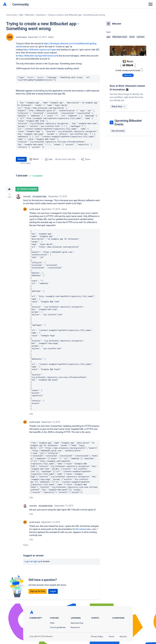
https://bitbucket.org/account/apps (40, 50)
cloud (132, 37)
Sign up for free (38, 591)
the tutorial (81, 529)
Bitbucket (30, 15)
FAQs (52, 623)
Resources (75, 627)
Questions (41, 15)
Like (31, 414)
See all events (118, 131)
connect (141, 37)
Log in (27, 561)
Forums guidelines (58, 627)
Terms (111, 636)
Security (123, 636)
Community (21, 4)
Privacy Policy (97, 636)
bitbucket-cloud (120, 37)
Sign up (37, 561)
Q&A (21, 15)
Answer (21, 159)
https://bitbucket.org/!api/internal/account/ (39, 56)
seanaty (27, 196)
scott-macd (21, 37)
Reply (26, 545)
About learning (77, 623)
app (108, 37)
